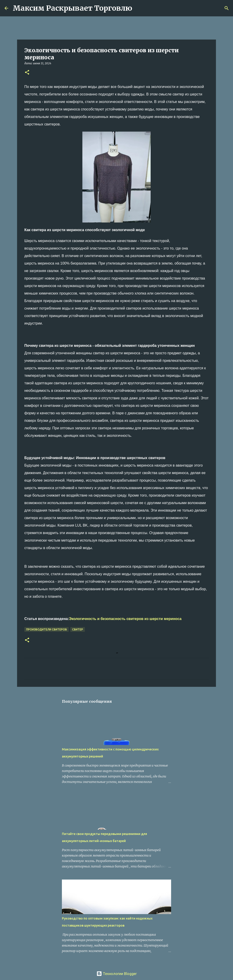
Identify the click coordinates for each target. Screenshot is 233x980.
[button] (27, 73)
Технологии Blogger (117, 974)
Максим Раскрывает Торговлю (72, 8)
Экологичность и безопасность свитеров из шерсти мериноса (125, 619)
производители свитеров (47, 629)
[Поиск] (139, 8)
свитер (78, 629)
